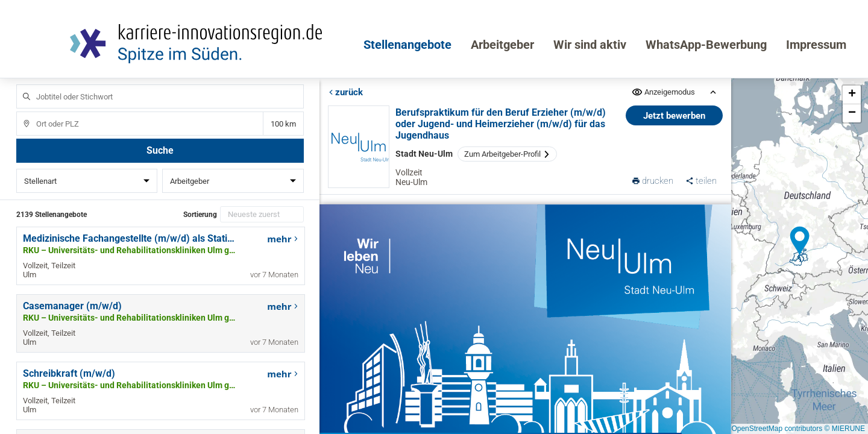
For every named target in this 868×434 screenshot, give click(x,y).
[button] (800, 241)
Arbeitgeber (502, 45)
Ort (21, 112)
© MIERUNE (844, 429)
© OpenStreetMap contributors (773, 429)
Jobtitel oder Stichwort (21, 85)
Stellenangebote (407, 45)
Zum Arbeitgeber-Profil (507, 154)
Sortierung (200, 215)
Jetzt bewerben (674, 116)
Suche (160, 150)
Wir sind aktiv (590, 45)
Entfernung (283, 124)
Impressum (816, 45)
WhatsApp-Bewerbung (706, 45)
